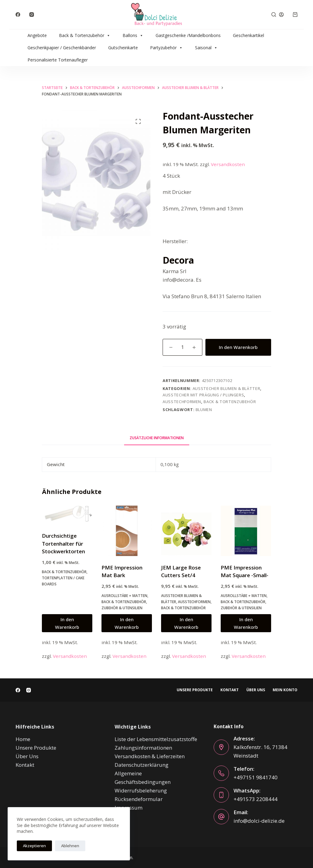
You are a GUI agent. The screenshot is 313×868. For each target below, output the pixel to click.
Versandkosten (228, 164)
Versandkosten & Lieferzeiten (150, 756)
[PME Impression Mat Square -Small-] (246, 531)
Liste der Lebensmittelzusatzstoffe (156, 739)
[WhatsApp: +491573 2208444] (221, 795)
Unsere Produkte (195, 690)
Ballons (133, 35)
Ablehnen (70, 846)
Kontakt (230, 690)
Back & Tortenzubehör (85, 35)
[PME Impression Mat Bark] (127, 531)
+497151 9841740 (256, 777)
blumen (204, 410)
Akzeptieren (34, 846)
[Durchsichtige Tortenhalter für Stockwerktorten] (67, 515)
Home (23, 739)
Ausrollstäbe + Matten (124, 596)
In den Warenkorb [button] (67, 623)
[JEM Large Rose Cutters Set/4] (186, 531)
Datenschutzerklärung (142, 765)
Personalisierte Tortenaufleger (58, 60)
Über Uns (256, 690)
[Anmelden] (281, 15)
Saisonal (206, 48)
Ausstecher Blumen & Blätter (226, 388)
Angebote (37, 35)
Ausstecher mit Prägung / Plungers (203, 395)
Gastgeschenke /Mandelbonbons (188, 35)
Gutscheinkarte (123, 48)
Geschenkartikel (249, 35)
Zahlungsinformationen (143, 748)
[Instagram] (32, 15)
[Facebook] (18, 15)
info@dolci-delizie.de (259, 821)
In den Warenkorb (238, 347)
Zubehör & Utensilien (122, 608)
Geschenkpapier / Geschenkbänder (62, 48)
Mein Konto (285, 690)
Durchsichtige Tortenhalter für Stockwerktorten (63, 543)
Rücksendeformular (139, 799)
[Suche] (274, 15)
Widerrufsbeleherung (141, 790)
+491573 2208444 (256, 799)
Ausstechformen (182, 402)
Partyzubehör (166, 48)
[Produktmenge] (182, 347)
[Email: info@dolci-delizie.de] (221, 817)
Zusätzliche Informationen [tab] (157, 438)
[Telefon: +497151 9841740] (221, 773)
